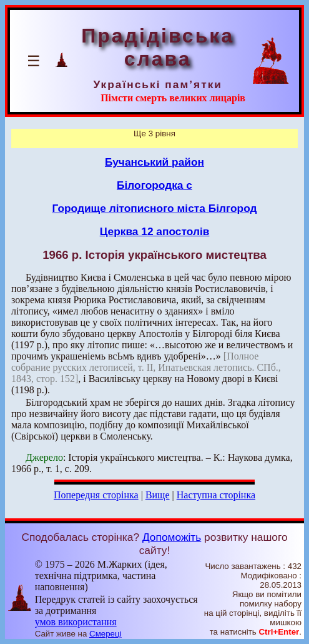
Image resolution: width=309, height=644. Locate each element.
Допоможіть (172, 537)
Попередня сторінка (96, 495)
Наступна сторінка (216, 495)
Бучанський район (154, 162)
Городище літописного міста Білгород (154, 208)
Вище (158, 495)
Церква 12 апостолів (155, 231)
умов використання (76, 622)
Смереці (105, 634)
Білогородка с (154, 185)
